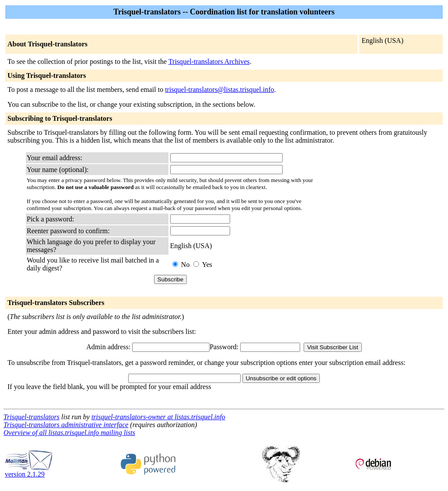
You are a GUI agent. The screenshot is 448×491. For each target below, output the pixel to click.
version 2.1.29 (29, 471)
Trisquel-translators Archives (209, 61)
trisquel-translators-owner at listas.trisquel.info (158, 417)
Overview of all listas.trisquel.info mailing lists (69, 433)
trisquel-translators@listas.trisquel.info (219, 89)
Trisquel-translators (31, 417)
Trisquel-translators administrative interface (66, 425)
